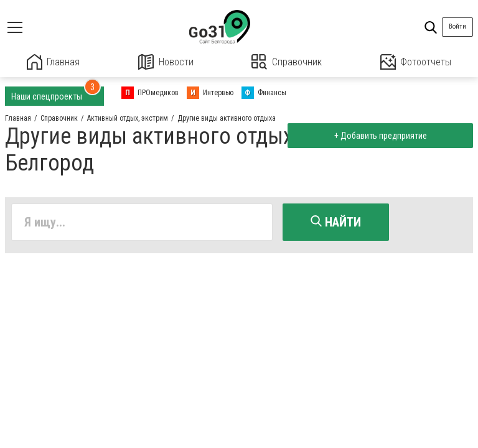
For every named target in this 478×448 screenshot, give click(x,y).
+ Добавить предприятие (380, 136)
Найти (336, 222)
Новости (166, 62)
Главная (54, 62)
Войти (457, 26)
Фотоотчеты (415, 62)
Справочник (287, 62)
